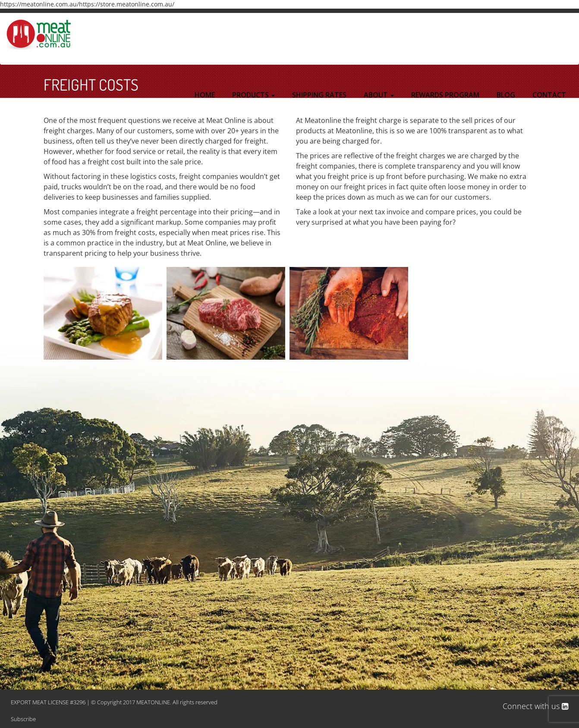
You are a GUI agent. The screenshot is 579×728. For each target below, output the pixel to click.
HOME (205, 95)
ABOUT (379, 95)
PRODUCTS (253, 95)
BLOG (506, 95)
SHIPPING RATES (319, 95)
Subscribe (23, 719)
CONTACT (549, 95)
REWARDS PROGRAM (445, 95)
